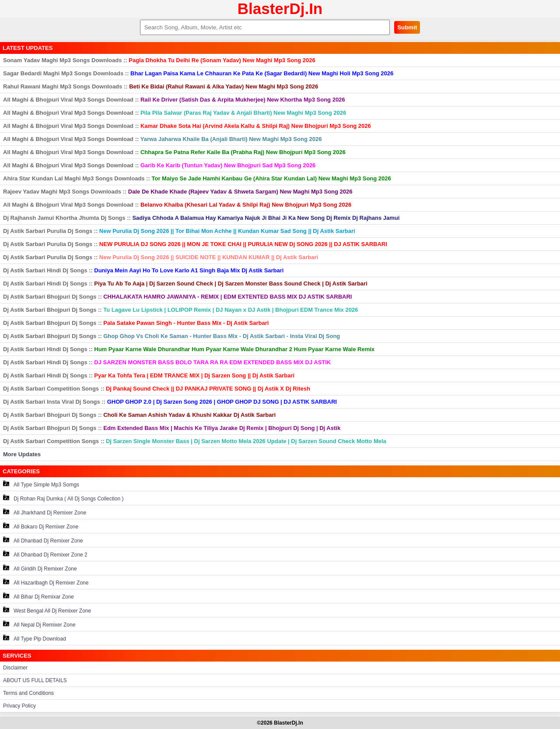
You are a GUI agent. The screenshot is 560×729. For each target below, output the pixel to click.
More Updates (22, 454)
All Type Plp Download (35, 638)
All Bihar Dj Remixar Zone (38, 596)
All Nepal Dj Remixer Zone (39, 624)
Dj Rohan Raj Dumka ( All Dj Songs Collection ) (63, 498)
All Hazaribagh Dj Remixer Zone (46, 582)
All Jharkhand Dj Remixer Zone (45, 512)
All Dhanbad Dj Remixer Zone (43, 540)
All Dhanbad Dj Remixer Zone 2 (45, 554)
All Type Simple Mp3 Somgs (41, 484)
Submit (407, 27)
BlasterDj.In (280, 9)
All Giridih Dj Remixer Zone (40, 568)
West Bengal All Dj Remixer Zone (47, 610)
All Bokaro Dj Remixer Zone (41, 526)
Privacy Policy (19, 706)
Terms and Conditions (28, 693)
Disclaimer (15, 668)
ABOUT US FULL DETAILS (35, 680)
